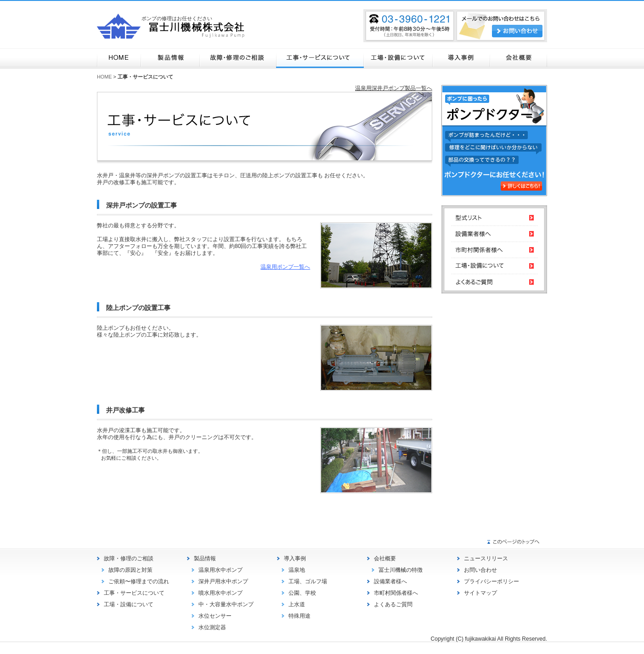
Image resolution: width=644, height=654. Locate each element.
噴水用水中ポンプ (220, 593)
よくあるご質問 (393, 604)
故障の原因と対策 (130, 570)
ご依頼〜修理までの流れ (139, 581)
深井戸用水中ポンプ (223, 581)
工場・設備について (398, 59)
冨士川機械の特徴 (401, 570)
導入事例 (461, 59)
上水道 (297, 604)
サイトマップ (480, 593)
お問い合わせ (480, 570)
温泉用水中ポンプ (220, 570)
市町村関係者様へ (396, 593)
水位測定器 (212, 627)
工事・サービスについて (320, 59)
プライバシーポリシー (491, 581)
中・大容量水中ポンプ (226, 604)
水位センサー (215, 616)
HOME (119, 59)
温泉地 (297, 570)
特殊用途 (299, 616)
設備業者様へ (390, 581)
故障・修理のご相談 (238, 59)
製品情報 (170, 59)
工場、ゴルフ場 (308, 581)
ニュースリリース (486, 558)
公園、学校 (302, 593)
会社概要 (519, 59)
